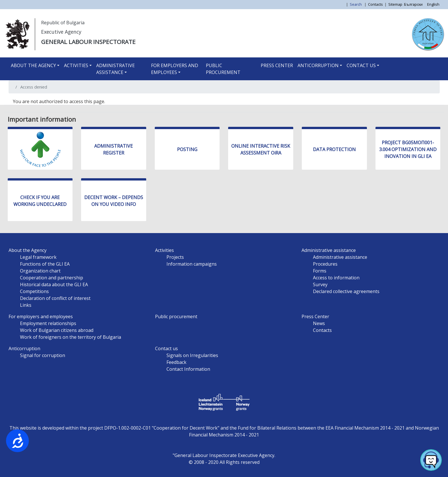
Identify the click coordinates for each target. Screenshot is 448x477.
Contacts (375, 4)
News (319, 323)
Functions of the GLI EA (45, 264)
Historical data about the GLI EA (54, 284)
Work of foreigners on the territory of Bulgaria (71, 337)
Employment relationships (48, 323)
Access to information (336, 278)
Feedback (176, 362)
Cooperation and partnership (52, 278)
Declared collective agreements (346, 291)
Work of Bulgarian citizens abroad (57, 330)
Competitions (34, 291)
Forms (320, 271)
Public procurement (223, 69)
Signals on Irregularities (192, 355)
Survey (320, 284)
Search (356, 4)
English (433, 4)
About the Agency (33, 65)
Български (413, 4)
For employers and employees (175, 69)
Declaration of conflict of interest (55, 298)
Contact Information (188, 369)
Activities (76, 65)
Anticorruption (318, 65)
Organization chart (40, 271)
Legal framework (38, 257)
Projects (175, 257)
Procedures (325, 264)
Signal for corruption (43, 355)
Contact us (361, 65)
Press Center (277, 65)
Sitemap (395, 4)
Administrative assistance (115, 69)
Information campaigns (192, 264)
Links (26, 305)
